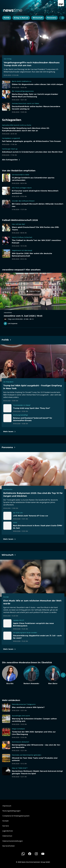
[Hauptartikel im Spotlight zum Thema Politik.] (6, 340)
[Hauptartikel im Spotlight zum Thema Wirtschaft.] (9, 555)
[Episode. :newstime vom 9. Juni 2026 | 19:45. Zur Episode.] (33, 296)
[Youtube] (43, 854)
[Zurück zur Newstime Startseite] (12, 10)
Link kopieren (11, 324)
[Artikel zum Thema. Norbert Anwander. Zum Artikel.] (33, 675)
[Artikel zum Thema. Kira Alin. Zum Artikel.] (12, 675)
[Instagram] (36, 854)
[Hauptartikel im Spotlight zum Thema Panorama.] (9, 447)
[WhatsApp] (23, 854)
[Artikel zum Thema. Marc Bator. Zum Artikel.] (54, 675)
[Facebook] (30, 854)
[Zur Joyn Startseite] (61, 3)
